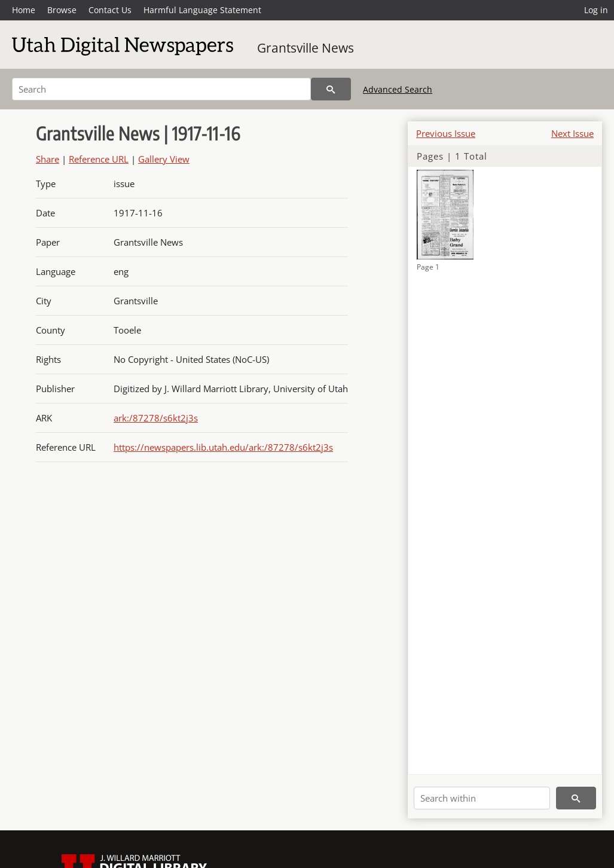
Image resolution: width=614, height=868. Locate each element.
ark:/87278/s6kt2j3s (156, 418)
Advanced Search (398, 89)
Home (24, 10)
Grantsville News (306, 48)
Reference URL (99, 159)
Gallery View (164, 159)
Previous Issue (446, 133)
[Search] (161, 89)
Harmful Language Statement (202, 10)
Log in (596, 10)
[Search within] (482, 798)
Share (48, 159)
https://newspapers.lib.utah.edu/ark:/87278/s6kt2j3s (223, 447)
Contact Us (110, 10)
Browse (62, 10)
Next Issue (572, 133)
